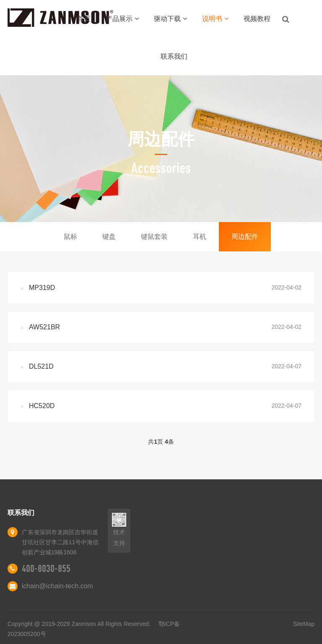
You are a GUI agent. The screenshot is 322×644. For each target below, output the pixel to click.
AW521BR (44, 327)
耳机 (200, 237)
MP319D (42, 288)
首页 (84, 19)
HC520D (42, 406)
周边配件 (245, 237)
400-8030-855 (46, 569)
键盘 (109, 237)
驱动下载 (170, 19)
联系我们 (174, 56)
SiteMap (304, 624)
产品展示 (122, 19)
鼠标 (70, 237)
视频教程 (257, 19)
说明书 (215, 19)
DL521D (41, 366)
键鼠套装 (154, 237)
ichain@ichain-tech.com (57, 586)
